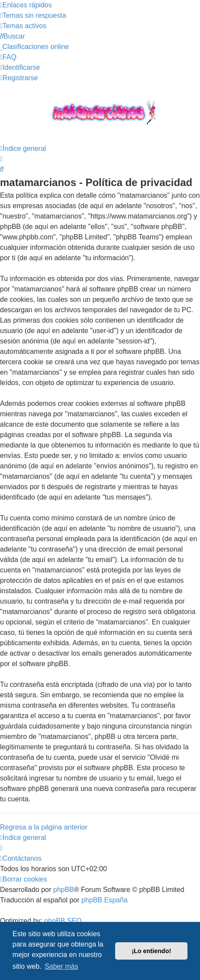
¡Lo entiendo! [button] (151, 951)
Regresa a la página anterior (44, 827)
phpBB (64, 890)
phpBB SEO (63, 921)
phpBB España (105, 900)
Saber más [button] (61, 966)
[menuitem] (33, 15)
